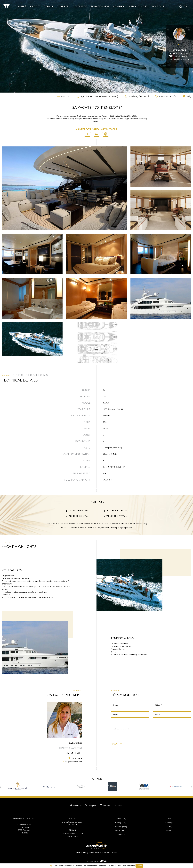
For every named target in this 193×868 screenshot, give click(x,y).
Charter (72, 819)
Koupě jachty (121, 819)
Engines (85, 467)
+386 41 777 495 (72, 836)
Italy (189, 96)
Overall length (80, 416)
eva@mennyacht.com (72, 762)
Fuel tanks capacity (77, 480)
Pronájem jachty (121, 827)
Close (139, 866)
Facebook (69, 806)
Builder (85, 396)
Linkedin (125, 805)
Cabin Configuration (77, 454)
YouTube (107, 806)
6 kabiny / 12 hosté (139, 96)
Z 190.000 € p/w (168, 96)
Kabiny (86, 435)
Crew (87, 461)
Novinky (169, 827)
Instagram (88, 806)
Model (86, 403)
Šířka (87, 422)
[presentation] (2, 787)
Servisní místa (121, 830)
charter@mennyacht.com (72, 822)
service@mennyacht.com (72, 833)
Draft (86, 429)
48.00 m (66, 96)
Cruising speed (81, 473)
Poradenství (121, 834)
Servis (72, 830)
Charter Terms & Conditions (107, 853)
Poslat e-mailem (179, 56)
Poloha (85, 390)
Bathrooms (83, 441)
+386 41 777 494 (179, 54)
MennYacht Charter (24, 819)
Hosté (86, 448)
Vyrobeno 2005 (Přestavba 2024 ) (100, 96)
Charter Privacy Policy (84, 853)
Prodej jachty (121, 823)
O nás (169, 819)
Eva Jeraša (179, 50)
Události (169, 830)
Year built (84, 409)
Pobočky (169, 823)
